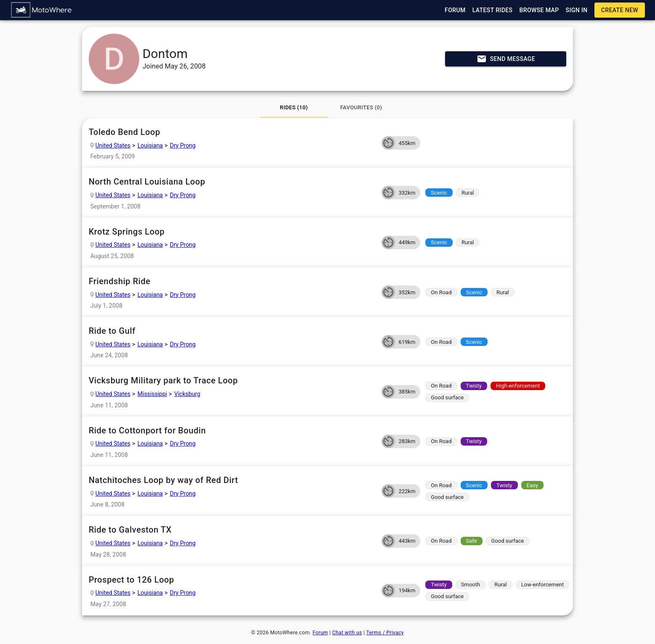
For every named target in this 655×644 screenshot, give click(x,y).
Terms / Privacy (385, 633)
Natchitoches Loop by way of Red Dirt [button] (232, 480)
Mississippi (152, 394)
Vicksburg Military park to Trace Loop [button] (232, 381)
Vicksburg (187, 394)
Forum (320, 633)
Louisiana (150, 145)
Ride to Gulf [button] (232, 331)
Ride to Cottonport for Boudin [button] (232, 431)
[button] (42, 10)
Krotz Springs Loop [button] (232, 232)
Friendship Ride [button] (232, 281)
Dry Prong (183, 145)
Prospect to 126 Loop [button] (232, 580)
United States (113, 145)
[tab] (294, 108)
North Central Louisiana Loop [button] (232, 182)
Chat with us (347, 633)
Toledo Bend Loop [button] (232, 132)
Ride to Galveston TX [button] (232, 530)
